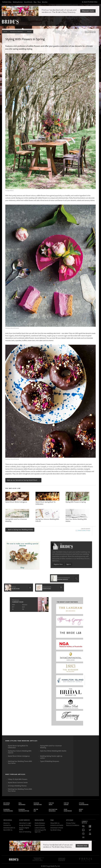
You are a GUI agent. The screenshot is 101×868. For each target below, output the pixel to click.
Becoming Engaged (7, 803)
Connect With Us (85, 821)
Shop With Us (55, 822)
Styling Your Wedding (18, 32)
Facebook (90, 826)
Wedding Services (18, 2)
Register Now (58, 563)
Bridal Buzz (83, 826)
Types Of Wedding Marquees (50, 760)
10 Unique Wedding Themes (17, 784)
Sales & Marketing (25, 831)
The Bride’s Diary (10, 22)
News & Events (28, 2)
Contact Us (7, 825)
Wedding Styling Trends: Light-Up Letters (51, 756)
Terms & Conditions (73, 825)
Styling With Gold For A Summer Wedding (51, 745)
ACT (13, 605)
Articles (30, 32)
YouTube (90, 833)
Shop (39, 2)
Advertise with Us (9, 827)
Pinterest (83, 833)
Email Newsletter (83, 836)
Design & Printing (25, 825)
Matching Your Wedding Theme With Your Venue (20, 761)
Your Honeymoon (68, 809)
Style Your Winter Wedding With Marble (53, 749)
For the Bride (51, 803)
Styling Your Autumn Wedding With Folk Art (20, 750)
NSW (13, 603)
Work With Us (8, 829)
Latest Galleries (40, 827)
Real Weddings (22, 803)
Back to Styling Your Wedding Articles (20, 528)
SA (13, 608)
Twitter (90, 829)
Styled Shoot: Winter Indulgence (19, 755)
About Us (7, 822)
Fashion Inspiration (38, 803)
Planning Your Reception (24, 809)
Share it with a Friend (84, 529)
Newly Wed (81, 809)
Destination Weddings (53, 809)
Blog (35, 2)
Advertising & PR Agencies (40, 830)
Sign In (68, 563)
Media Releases (40, 822)
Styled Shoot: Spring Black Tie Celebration (18, 745)
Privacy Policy (71, 822)
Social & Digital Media (24, 828)
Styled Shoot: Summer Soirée (18, 781)
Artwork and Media (57, 825)
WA (23, 608)
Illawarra (25, 603)
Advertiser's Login (25, 822)
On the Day (36, 809)
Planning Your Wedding (8, 809)
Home (5, 32)
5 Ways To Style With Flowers (18, 778)
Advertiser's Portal (57, 827)
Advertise (45, 2)
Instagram (83, 829)
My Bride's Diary (7, 2)
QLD (23, 605)
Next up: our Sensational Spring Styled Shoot (24, 479)
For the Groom (66, 803)
